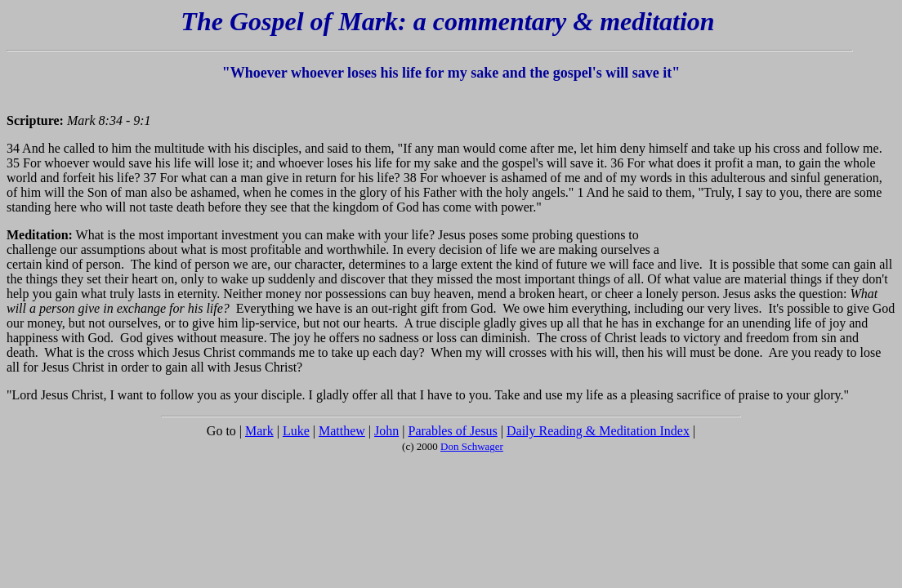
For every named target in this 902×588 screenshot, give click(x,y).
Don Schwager (472, 446)
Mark (259, 431)
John (386, 431)
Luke (296, 431)
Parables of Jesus (452, 431)
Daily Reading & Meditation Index (598, 431)
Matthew (342, 431)
